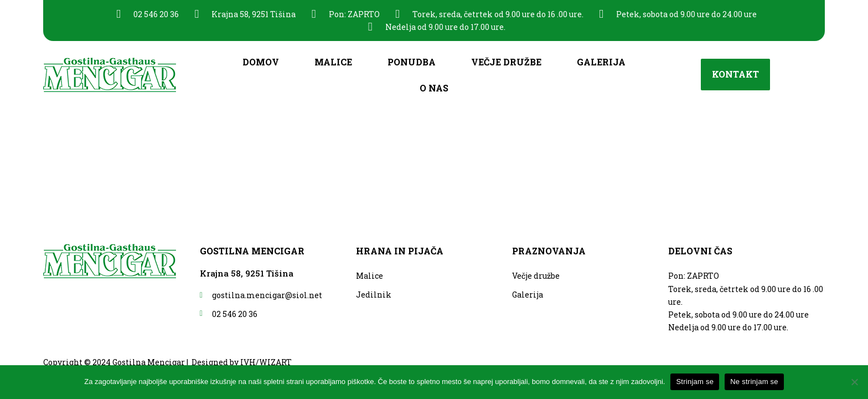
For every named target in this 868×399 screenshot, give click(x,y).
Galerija (601, 62)
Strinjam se (695, 382)
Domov (261, 62)
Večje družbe (506, 62)
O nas (434, 88)
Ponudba (412, 62)
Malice (333, 62)
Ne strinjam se (754, 382)
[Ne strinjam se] (854, 382)
